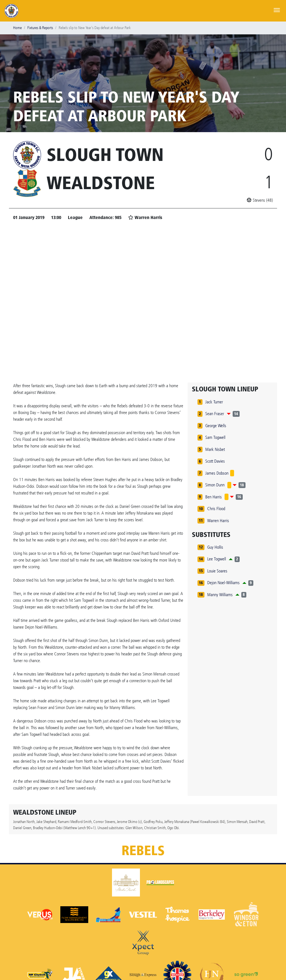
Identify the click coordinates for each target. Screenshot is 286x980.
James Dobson (217, 473)
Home (17, 28)
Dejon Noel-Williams (223, 583)
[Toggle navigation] (277, 9)
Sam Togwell (215, 437)
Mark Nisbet (215, 449)
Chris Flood (216, 509)
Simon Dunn (215, 485)
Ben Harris (214, 497)
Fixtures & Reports (40, 28)
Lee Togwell (217, 559)
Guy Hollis (215, 547)
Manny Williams (220, 595)
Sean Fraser (215, 414)
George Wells (216, 426)
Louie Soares (217, 571)
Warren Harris (218, 521)
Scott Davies (215, 461)
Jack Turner (214, 402)
